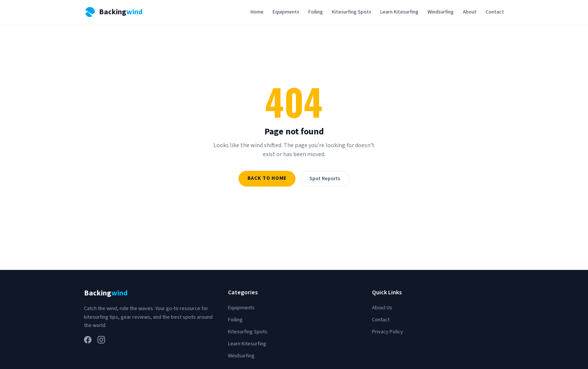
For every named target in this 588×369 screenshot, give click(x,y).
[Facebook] (88, 340)
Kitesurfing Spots (352, 12)
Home (257, 12)
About (470, 12)
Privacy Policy (388, 332)
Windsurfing (441, 12)
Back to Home (267, 178)
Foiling (316, 12)
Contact (495, 12)
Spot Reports (325, 179)
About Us (382, 308)
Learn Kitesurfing (399, 12)
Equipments (286, 12)
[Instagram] (101, 340)
